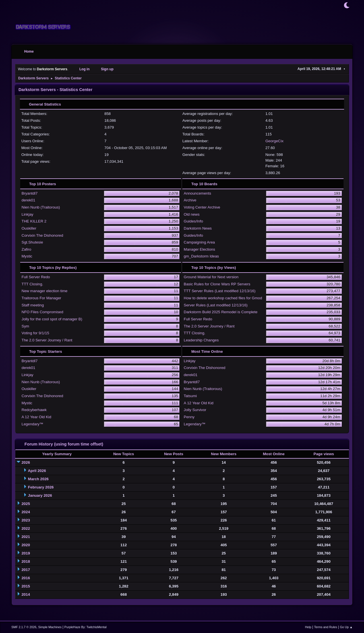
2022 (26, 528)
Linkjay (28, 214)
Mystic (27, 256)
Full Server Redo (36, 277)
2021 (26, 537)
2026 (26, 462)
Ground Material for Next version (211, 277)
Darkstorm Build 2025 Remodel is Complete (221, 312)
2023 (26, 520)
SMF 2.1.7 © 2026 (24, 627)
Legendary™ (32, 424)
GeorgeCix (274, 141)
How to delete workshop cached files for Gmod (223, 298)
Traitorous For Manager (42, 298)
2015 (26, 586)
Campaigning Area (199, 242)
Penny (189, 417)
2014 (26, 594)
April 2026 (37, 471)
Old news (192, 214)
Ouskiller (29, 228)
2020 (26, 545)
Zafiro (26, 249)
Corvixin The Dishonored (42, 235)
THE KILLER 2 (34, 221)
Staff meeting (33, 305)
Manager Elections (199, 249)
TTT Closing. (32, 284)
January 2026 (40, 495)
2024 (26, 512)
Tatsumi (190, 396)
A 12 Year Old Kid (36, 417)
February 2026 (41, 487)
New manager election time (45, 291)
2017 (26, 570)
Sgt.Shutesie (32, 242)
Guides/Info (193, 221)
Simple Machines (50, 627)
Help (308, 627)
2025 (26, 504)
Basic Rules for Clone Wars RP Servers (217, 284)
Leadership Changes (201, 340)
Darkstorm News (198, 228)
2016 (26, 578)
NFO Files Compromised (43, 312)
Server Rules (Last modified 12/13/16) (216, 305)
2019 (26, 553)
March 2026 (38, 479)
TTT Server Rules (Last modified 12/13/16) (220, 291)
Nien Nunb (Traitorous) (41, 207)
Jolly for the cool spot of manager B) (52, 319)
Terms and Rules (326, 627)
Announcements (197, 193)
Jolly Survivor (195, 410)
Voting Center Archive (202, 207)
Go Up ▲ (346, 627)
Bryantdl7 (30, 193)
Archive (190, 200)
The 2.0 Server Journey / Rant (47, 340)
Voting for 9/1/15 (35, 333)
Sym (25, 326)
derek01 (28, 200)
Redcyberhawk (34, 410)
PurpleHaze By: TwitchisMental (85, 627)
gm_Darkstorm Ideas (201, 256)
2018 (26, 561)
